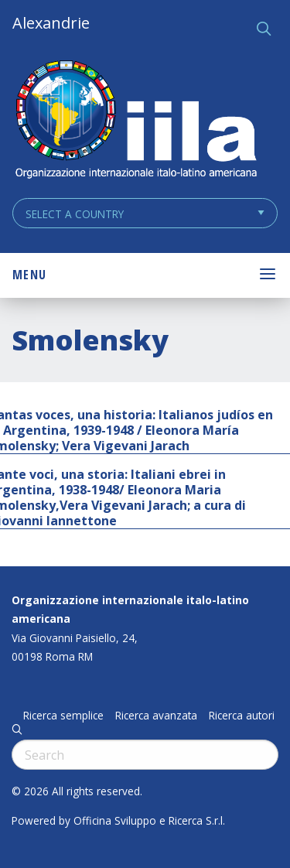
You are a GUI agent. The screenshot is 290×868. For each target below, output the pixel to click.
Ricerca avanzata (156, 716)
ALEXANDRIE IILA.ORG (135, 121)
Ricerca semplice (63, 716)
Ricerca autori (242, 716)
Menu (29, 275)
